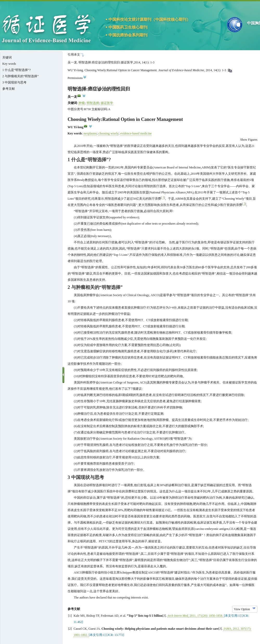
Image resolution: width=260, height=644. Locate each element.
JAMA (227, 629)
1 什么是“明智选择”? (17, 70)
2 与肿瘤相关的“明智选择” (21, 76)
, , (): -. (206, 616)
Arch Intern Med (178, 616)
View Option (242, 609)
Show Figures (249, 140)
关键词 (7, 57)
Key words (9, 64)
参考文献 (9, 89)
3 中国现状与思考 (14, 82)
